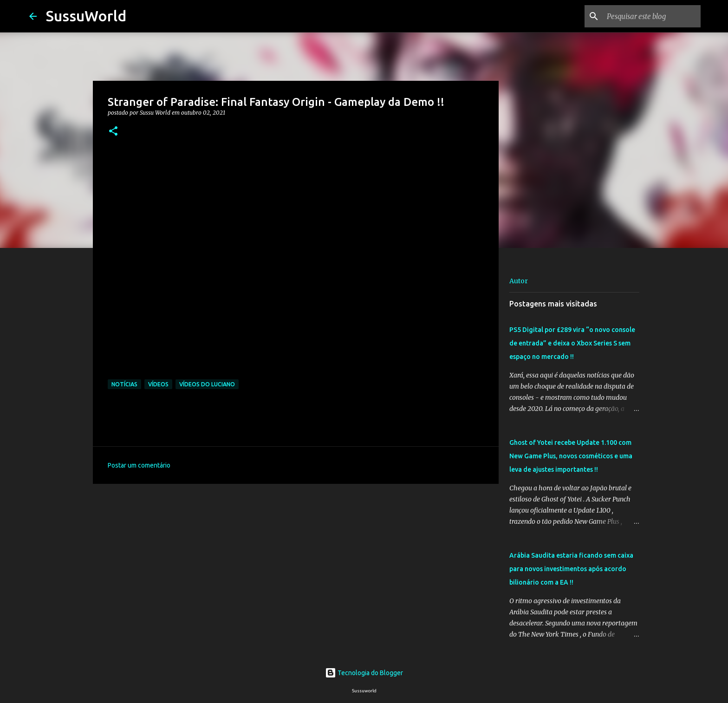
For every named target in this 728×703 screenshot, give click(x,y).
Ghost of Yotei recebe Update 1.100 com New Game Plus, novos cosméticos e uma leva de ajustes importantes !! (571, 456)
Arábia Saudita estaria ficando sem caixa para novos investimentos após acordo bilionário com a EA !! (571, 569)
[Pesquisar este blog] (652, 16)
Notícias (124, 384)
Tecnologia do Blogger (364, 673)
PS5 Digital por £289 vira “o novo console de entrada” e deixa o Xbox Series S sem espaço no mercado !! (572, 343)
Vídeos (158, 384)
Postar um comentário (139, 465)
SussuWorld (86, 16)
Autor (519, 281)
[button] (113, 132)
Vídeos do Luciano (207, 384)
